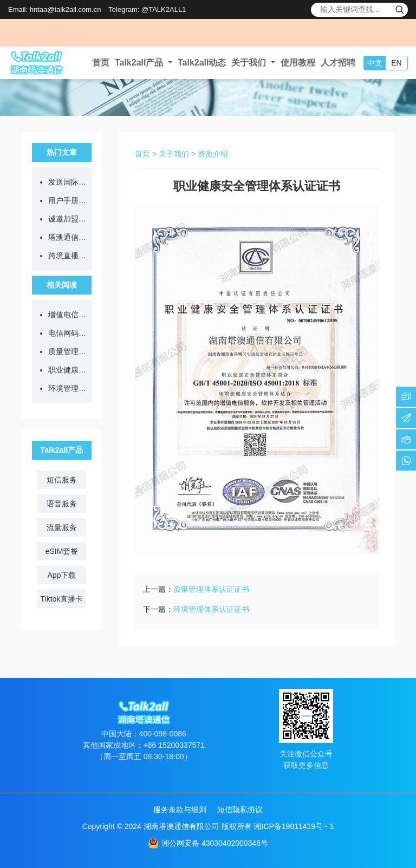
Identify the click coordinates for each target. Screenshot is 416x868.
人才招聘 (338, 63)
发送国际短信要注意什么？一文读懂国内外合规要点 (67, 182)
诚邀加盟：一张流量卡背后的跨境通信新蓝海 (67, 219)
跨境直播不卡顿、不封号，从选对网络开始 (67, 256)
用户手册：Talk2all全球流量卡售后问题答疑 (67, 200)
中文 (375, 63)
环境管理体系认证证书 (67, 388)
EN (396, 63)
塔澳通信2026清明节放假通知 (67, 237)
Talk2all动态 (202, 63)
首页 (101, 63)
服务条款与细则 (180, 810)
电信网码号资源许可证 (67, 333)
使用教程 (298, 63)
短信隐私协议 (240, 810)
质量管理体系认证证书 (67, 351)
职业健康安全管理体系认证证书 (67, 370)
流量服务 (62, 527)
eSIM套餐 (62, 551)
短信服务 (62, 480)
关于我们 (174, 154)
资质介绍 (213, 154)
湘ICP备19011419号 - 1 (294, 826)
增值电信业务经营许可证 (67, 315)
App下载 (62, 575)
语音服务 (62, 504)
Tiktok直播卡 (62, 599)
